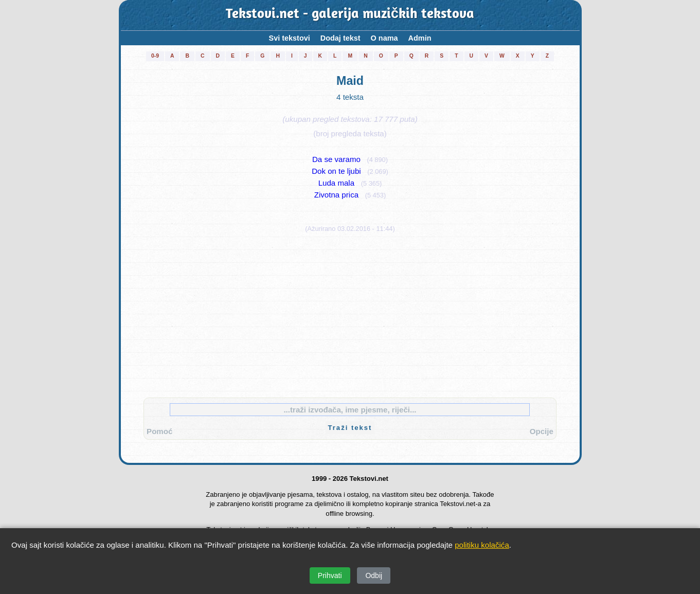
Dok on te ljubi (336, 171)
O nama (384, 38)
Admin (420, 38)
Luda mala (336, 183)
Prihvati (330, 575)
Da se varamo (336, 159)
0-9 (155, 56)
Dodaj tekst (340, 38)
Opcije (542, 431)
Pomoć (159, 431)
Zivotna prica (336, 195)
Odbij (374, 575)
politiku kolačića (482, 545)
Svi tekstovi (290, 38)
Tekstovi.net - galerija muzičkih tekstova (350, 15)
